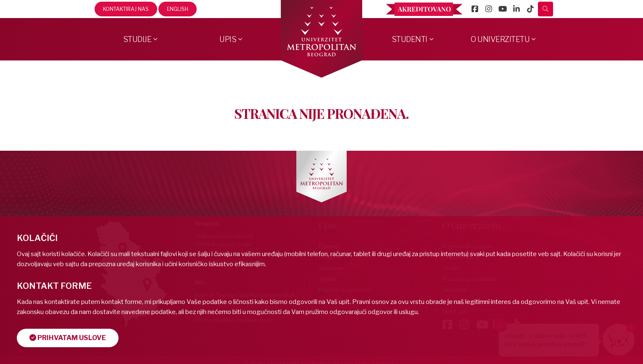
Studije (137, 39)
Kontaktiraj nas (126, 9)
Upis (228, 39)
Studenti (410, 39)
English (178, 9)
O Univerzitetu (500, 39)
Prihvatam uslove (68, 338)
